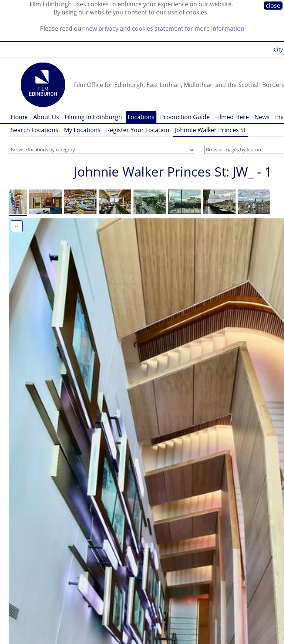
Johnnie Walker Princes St (210, 130)
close (273, 6)
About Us (46, 117)
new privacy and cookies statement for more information (165, 28)
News (262, 117)
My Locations (82, 130)
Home (19, 117)
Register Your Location (138, 130)
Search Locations (35, 130)
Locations (141, 117)
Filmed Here (232, 117)
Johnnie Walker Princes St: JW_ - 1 (173, 172)
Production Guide (185, 117)
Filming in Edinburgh (93, 117)
